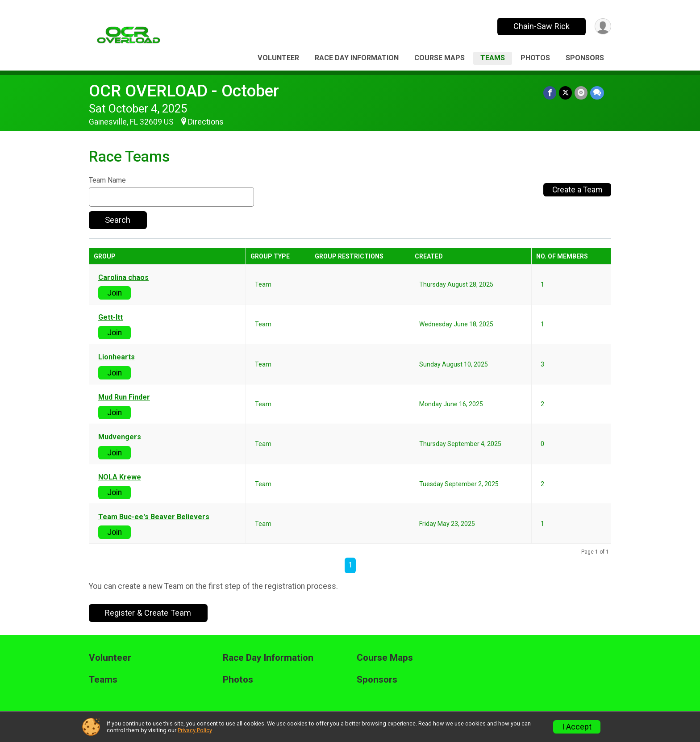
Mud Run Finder (124, 397)
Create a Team (577, 190)
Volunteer (278, 58)
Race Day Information (357, 58)
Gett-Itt (110, 317)
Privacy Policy (195, 730)
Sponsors (585, 58)
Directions (206, 122)
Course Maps (440, 58)
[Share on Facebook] (550, 93)
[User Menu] (603, 27)
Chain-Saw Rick (542, 26)
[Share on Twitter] (565, 93)
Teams (493, 58)
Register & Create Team (148, 613)
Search (118, 220)
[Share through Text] (597, 93)
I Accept (577, 727)
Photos (535, 58)
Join (115, 293)
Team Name (107, 180)
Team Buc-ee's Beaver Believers (154, 517)
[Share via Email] (581, 93)
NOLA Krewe (120, 477)
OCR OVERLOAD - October (184, 91)
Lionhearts (117, 357)
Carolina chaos (123, 278)
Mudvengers (120, 437)
